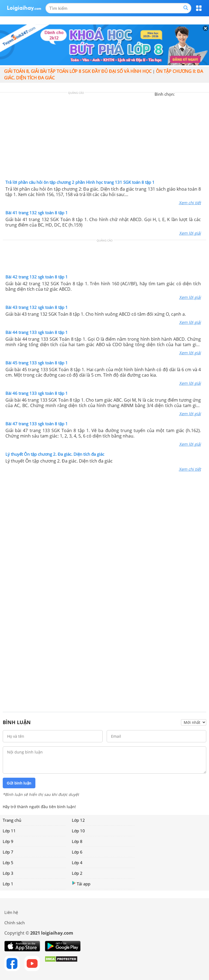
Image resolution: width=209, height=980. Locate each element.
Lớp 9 (8, 841)
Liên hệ (11, 912)
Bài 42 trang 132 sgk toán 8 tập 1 (37, 277)
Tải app (81, 884)
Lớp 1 (8, 884)
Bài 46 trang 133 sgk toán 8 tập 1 (37, 393)
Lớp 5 (8, 863)
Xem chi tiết (190, 203)
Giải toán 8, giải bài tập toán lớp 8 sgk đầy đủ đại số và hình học (78, 71)
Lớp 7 (8, 852)
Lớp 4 (77, 863)
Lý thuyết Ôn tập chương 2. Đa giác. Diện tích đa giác (55, 454)
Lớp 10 (78, 831)
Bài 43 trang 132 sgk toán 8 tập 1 (37, 307)
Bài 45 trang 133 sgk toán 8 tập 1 (37, 363)
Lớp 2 (77, 873)
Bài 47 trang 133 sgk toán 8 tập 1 (37, 424)
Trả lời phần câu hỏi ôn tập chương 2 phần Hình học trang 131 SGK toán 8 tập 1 (80, 182)
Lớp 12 (78, 820)
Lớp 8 (77, 841)
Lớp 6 (77, 852)
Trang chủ (12, 820)
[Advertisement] (104, 137)
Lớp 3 (8, 873)
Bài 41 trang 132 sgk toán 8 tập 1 (37, 213)
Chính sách (15, 923)
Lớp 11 (9, 831)
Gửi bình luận (19, 783)
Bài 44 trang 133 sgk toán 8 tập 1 (37, 332)
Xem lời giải (190, 233)
